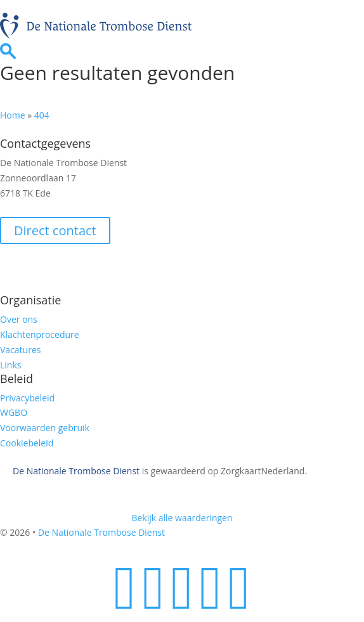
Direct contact (55, 230)
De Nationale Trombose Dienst (76, 471)
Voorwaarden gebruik (45, 428)
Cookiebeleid (27, 443)
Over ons (19, 319)
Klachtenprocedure (40, 334)
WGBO (14, 412)
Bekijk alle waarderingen (182, 518)
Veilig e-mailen (40, 268)
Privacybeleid (27, 398)
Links (10, 365)
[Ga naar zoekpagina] (8, 55)
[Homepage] (96, 35)
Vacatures (20, 350)
